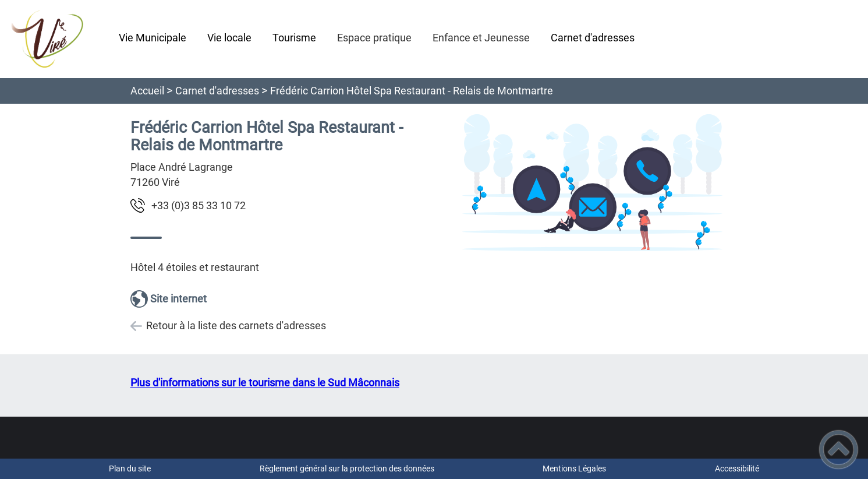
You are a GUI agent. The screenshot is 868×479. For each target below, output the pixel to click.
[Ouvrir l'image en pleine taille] (592, 184)
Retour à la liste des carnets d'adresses (236, 325)
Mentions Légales (574, 469)
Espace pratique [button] (374, 38)
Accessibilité (737, 469)
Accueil (147, 91)
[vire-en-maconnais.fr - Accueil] (54, 39)
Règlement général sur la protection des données (347, 469)
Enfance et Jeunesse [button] (481, 38)
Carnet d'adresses (217, 91)
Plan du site (130, 469)
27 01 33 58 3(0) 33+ (199, 205)
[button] (839, 450)
